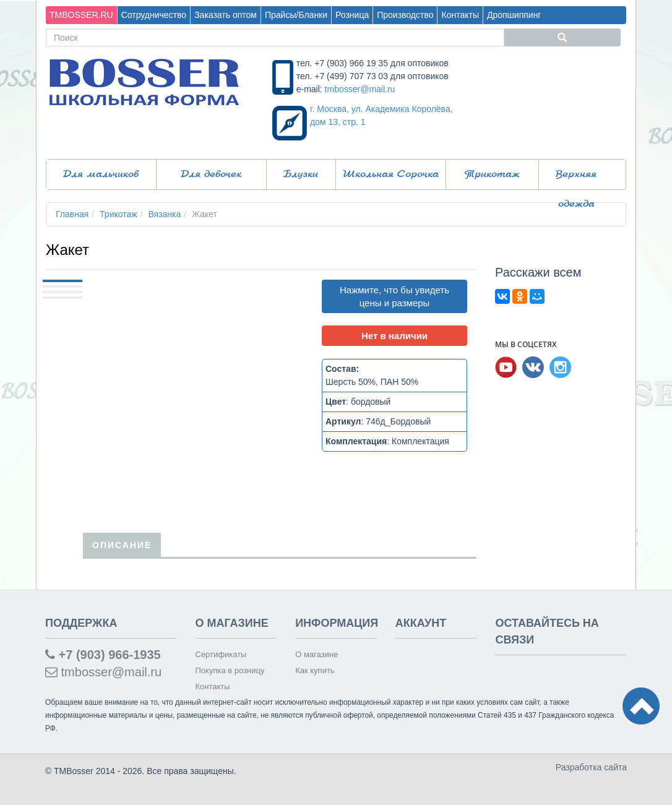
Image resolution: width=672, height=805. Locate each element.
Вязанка (164, 214)
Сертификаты (221, 654)
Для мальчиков (101, 174)
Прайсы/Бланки (296, 15)
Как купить (315, 670)
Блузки (301, 174)
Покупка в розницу (230, 670)
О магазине (317, 654)
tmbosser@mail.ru (360, 89)
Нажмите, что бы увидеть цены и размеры (394, 296)
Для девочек (211, 174)
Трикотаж (492, 174)
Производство (405, 15)
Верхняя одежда (576, 179)
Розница (352, 15)
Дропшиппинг (514, 15)
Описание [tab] (122, 545)
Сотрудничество (154, 15)
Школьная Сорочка (391, 174)
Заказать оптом (226, 15)
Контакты (460, 15)
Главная (72, 214)
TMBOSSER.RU (81, 15)
